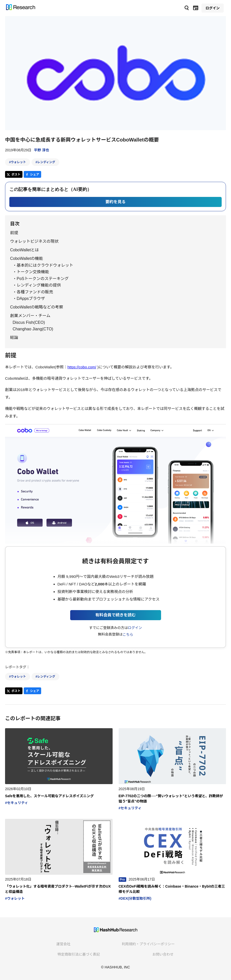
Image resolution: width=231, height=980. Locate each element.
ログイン (135, 628)
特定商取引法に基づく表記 (79, 954)
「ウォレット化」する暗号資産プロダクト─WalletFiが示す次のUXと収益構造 (58, 889)
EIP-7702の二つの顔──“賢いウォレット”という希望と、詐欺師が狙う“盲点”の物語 (171, 799)
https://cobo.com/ (82, 367)
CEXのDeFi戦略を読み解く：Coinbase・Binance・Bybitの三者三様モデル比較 (172, 889)
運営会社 (63, 944)
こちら (128, 635)
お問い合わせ (163, 954)
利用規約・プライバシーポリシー (148, 944)
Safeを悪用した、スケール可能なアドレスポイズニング (49, 796)
